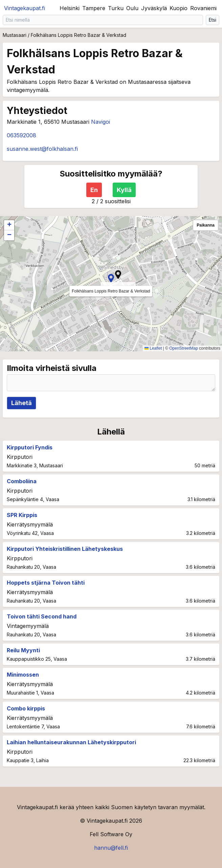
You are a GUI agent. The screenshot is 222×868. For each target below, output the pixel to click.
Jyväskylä (154, 8)
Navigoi (101, 122)
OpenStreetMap (184, 348)
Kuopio (179, 8)
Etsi (213, 20)
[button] (118, 275)
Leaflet (153, 348)
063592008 (21, 135)
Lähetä (21, 403)
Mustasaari (15, 35)
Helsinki (70, 8)
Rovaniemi (203, 8)
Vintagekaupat (25, 8)
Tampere (94, 8)
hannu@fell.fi (111, 848)
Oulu (132, 8)
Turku (116, 8)
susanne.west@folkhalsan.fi (42, 149)
